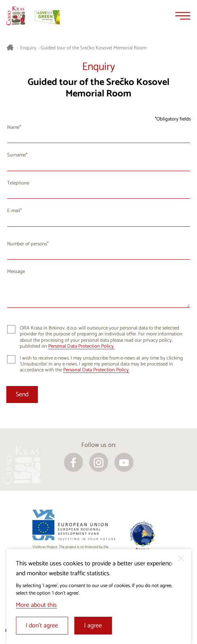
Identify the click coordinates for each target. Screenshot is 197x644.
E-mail (14, 211)
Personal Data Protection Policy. (81, 346)
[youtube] (124, 462)
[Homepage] (16, 16)
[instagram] (99, 462)
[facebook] (73, 462)
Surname (16, 155)
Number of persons (27, 244)
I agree (93, 626)
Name (13, 127)
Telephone (18, 183)
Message (16, 272)
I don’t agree (42, 626)
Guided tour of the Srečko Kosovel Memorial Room (94, 48)
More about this (36, 605)
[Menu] (183, 16)
